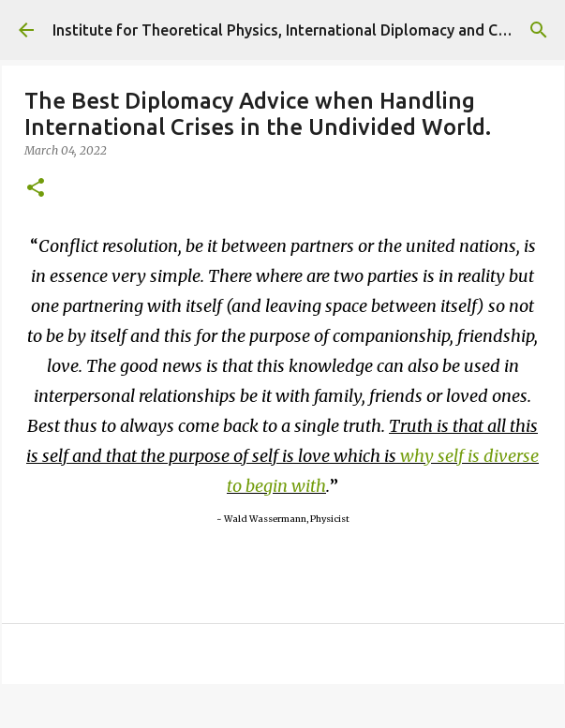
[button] (36, 189)
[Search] (539, 30)
